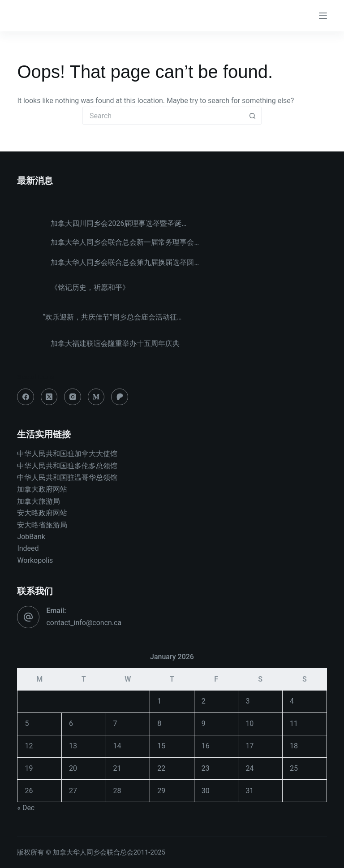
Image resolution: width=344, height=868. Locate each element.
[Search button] (253, 116)
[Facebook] (26, 397)
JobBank (31, 537)
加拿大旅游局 (39, 501)
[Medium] (96, 397)
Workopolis (35, 560)
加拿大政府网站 (42, 489)
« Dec (26, 808)
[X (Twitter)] (49, 397)
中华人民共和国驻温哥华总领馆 (67, 477)
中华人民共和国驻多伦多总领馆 (67, 466)
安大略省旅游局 (42, 525)
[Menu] (323, 16)
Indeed (28, 548)
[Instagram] (73, 397)
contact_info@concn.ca (84, 623)
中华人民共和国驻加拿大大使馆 (67, 454)
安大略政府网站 (42, 513)
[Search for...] (163, 116)
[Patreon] (120, 397)
